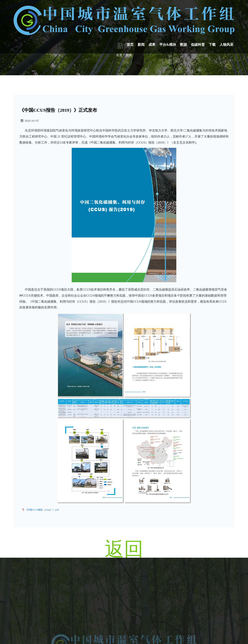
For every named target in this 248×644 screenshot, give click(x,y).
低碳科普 (198, 45)
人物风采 (226, 45)
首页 (130, 45)
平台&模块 (168, 45)
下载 (212, 45)
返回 (124, 549)
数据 (183, 45)
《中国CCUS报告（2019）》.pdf (42, 510)
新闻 (141, 45)
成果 (152, 45)
